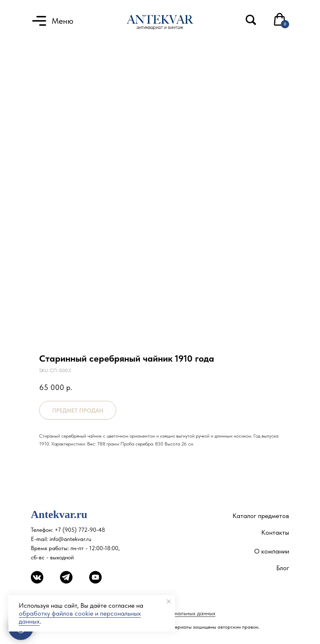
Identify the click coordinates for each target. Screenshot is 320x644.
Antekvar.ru (59, 514)
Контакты (275, 532)
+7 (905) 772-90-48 (80, 530)
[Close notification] (169, 601)
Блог (283, 568)
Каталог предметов (261, 516)
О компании (272, 551)
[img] (251, 20)
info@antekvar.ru (70, 539)
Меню (62, 21)
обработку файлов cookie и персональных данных (80, 617)
